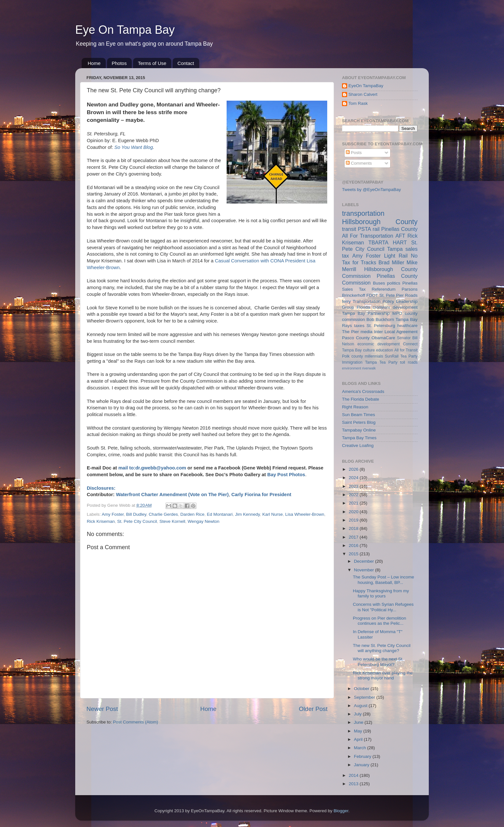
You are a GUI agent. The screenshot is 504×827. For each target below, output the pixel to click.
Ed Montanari (220, 514)
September (365, 697)
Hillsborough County (380, 222)
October (362, 689)
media (367, 332)
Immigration (352, 362)
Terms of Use (152, 63)
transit (349, 229)
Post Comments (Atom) (136, 722)
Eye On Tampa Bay (125, 30)
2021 (354, 503)
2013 (354, 784)
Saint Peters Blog (359, 422)
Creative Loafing (358, 445)
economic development (379, 344)
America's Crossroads (363, 391)
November (364, 570)
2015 (354, 554)
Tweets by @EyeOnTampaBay (371, 190)
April (359, 739)
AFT (400, 236)
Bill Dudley (136, 514)
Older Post (313, 709)
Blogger (341, 811)
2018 (354, 528)
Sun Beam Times (359, 415)
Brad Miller (391, 262)
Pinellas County (399, 229)
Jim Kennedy (247, 514)
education (385, 350)
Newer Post (102, 709)
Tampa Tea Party (381, 362)
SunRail (392, 356)
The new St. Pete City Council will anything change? (382, 648)
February (363, 756)
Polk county (352, 356)
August (361, 706)
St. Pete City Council (137, 521)
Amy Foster (113, 514)
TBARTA (378, 242)
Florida (363, 307)
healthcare (407, 326)
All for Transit (406, 350)
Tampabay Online (359, 430)
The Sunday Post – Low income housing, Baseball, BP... (384, 580)
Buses (379, 283)
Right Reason (355, 407)
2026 (354, 469)
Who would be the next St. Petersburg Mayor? (378, 662)
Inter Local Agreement (396, 332)
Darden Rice (192, 514)
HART (400, 242)
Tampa (395, 249)
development (405, 307)
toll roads (409, 362)
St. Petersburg (381, 326)
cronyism (381, 307)
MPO (397, 313)
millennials (374, 356)
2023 (354, 486)
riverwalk (369, 368)
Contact (186, 63)
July (358, 714)
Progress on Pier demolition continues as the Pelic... (380, 621)
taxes (359, 326)
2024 (354, 478)
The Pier (351, 332)
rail (376, 229)
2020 (354, 512)
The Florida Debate (361, 399)
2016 (354, 545)
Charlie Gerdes (163, 514)
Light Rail (396, 256)
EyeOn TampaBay (366, 86)
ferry (346, 301)
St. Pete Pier (392, 295)
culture (369, 350)
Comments (359, 163)
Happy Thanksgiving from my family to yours (381, 593)
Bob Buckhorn (380, 319)
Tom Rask (358, 103)
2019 (354, 520)
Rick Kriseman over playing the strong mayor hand (383, 675)
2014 (354, 775)
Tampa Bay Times (359, 438)
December (364, 561)
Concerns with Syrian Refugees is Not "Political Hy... (383, 607)
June (359, 722)
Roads (411, 295)
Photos (119, 63)
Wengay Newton (204, 521)
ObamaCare (383, 338)
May (359, 731)
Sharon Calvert (363, 94)
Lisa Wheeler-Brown (305, 514)
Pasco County (356, 338)
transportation (363, 213)
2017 (354, 537)
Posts (354, 153)
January (362, 765)
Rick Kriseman (101, 521)
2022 (354, 495)
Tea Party (409, 356)
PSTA (364, 229)
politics (394, 283)
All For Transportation (368, 236)
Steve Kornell (172, 521)
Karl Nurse (273, 514)
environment (351, 368)
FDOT (372, 295)
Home (94, 63)
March (360, 748)
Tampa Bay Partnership (366, 313)
